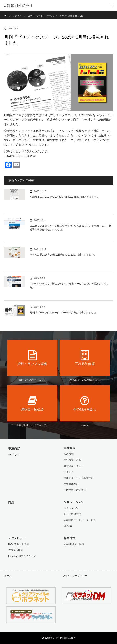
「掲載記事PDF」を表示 (20, 156)
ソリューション (74, 502)
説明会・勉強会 (32, 403)
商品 (11, 503)
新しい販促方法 (72, 514)
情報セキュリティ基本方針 (79, 478)
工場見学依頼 (85, 358)
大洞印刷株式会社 (66, 638)
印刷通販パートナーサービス (80, 520)
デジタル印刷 (16, 550)
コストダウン (71, 508)
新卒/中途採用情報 (74, 544)
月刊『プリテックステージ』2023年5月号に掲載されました (63, 313)
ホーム (8, 576)
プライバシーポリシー (75, 576)
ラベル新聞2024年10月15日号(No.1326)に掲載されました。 (63, 255)
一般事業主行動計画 (75, 490)
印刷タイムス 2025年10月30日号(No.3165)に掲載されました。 (65, 197)
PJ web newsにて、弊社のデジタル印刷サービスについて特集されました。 (69, 286)
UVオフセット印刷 (19, 544)
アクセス (69, 472)
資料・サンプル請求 (32, 358)
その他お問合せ (85, 403)
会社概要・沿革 (72, 460)
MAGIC (68, 526)
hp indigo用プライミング (22, 556)
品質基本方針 (71, 484)
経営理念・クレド (74, 466)
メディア (17, 16)
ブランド (14, 455)
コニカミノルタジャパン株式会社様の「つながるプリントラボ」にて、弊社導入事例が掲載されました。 (71, 228)
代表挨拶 (69, 454)
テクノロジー (17, 538)
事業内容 (14, 448)
